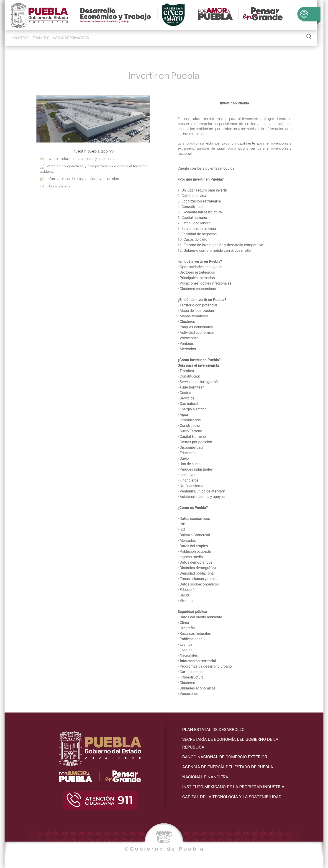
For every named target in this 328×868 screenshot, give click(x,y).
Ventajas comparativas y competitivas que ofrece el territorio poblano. (93, 168)
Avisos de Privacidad (71, 38)
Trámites (41, 38)
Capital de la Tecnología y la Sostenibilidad (232, 797)
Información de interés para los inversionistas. (80, 179)
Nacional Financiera (205, 777)
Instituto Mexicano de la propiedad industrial (234, 787)
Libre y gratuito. (55, 186)
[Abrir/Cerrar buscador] (309, 38)
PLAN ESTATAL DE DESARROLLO (213, 730)
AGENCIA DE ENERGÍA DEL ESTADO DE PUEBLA (228, 767)
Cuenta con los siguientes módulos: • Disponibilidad (235, 431)
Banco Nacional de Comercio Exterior (225, 757)
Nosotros (20, 38)
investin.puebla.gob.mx (93, 151)
